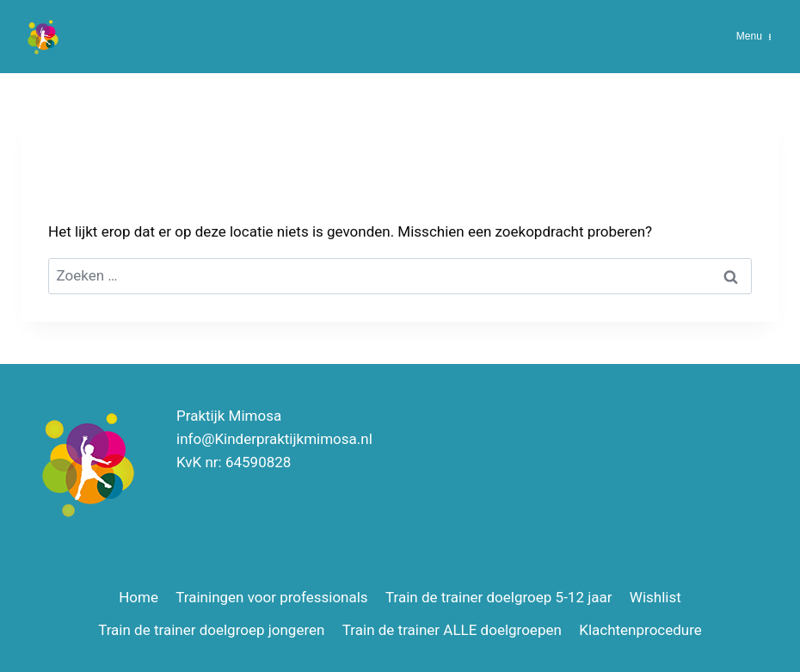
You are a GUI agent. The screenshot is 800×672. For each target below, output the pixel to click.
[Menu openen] (755, 37)
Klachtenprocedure (640, 630)
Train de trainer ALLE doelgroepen (452, 630)
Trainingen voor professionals (271, 597)
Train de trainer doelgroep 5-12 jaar (498, 597)
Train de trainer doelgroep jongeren (211, 630)
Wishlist (655, 597)
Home (138, 597)
